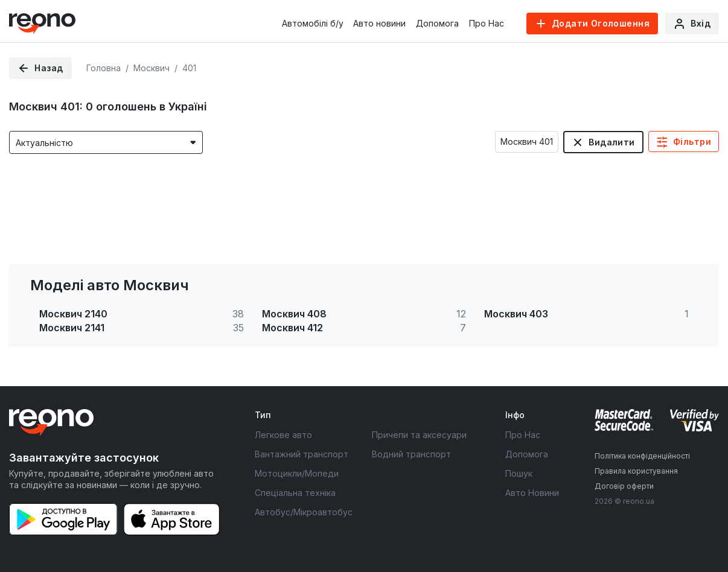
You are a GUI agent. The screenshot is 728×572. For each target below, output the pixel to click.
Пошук (519, 473)
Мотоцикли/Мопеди (297, 473)
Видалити (611, 142)
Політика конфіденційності (642, 456)
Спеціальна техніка (295, 493)
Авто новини (379, 23)
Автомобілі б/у (313, 23)
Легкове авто (283, 435)
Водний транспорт (411, 454)
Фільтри (692, 141)
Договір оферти (624, 486)
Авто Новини (532, 493)
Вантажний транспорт (302, 454)
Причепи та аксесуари (419, 435)
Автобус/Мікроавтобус (304, 512)
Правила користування (636, 471)
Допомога (437, 23)
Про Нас (487, 23)
